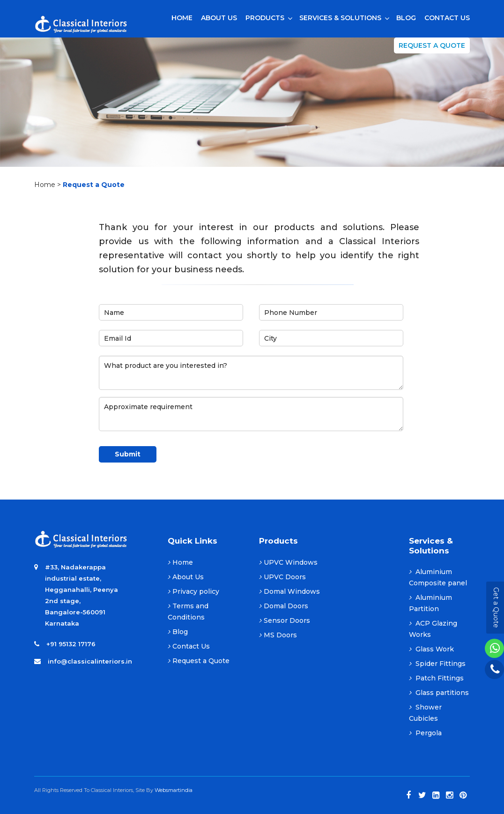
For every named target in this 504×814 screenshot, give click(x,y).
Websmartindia (174, 790)
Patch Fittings (436, 678)
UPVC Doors (282, 577)
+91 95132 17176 (71, 644)
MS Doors (278, 635)
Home (45, 185)
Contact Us (189, 646)
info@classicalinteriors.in (90, 661)
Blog (178, 632)
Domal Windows (289, 591)
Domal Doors (284, 606)
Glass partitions (439, 693)
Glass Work (431, 649)
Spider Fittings (437, 664)
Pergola (425, 733)
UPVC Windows (288, 562)
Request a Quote (432, 45)
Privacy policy (193, 591)
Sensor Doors (285, 620)
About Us (186, 577)
